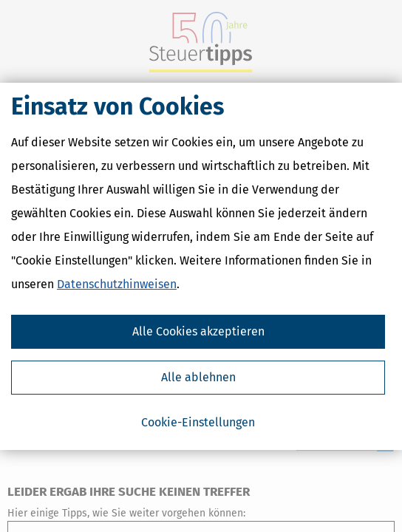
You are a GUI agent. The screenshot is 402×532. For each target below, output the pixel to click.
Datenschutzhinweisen (117, 284)
